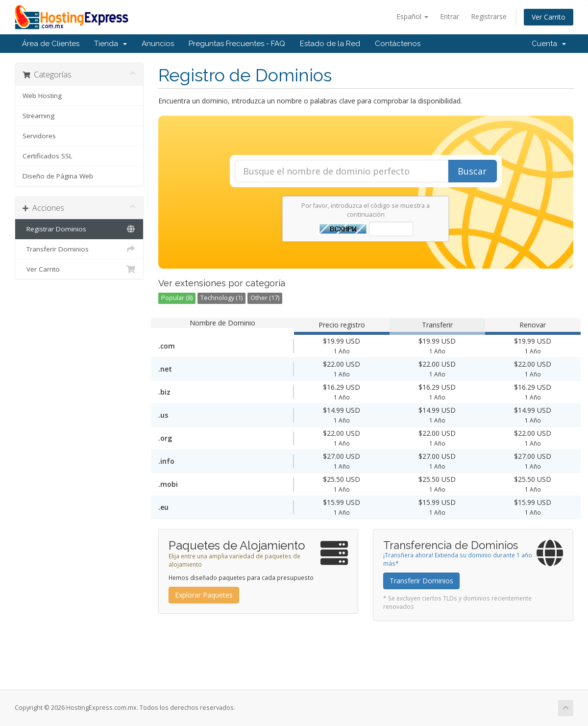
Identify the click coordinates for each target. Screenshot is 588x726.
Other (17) (265, 298)
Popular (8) (177, 298)
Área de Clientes (51, 44)
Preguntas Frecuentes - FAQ (237, 44)
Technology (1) (221, 298)
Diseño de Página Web (58, 176)
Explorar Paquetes (204, 595)
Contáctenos (398, 44)
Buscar (472, 171)
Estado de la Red (330, 44)
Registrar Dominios (79, 229)
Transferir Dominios (79, 249)
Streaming (38, 116)
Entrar (450, 16)
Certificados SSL (48, 156)
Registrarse (489, 16)
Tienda (110, 44)
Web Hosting (42, 96)
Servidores (39, 136)
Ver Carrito (549, 17)
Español (412, 16)
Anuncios (158, 44)
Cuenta (549, 44)
